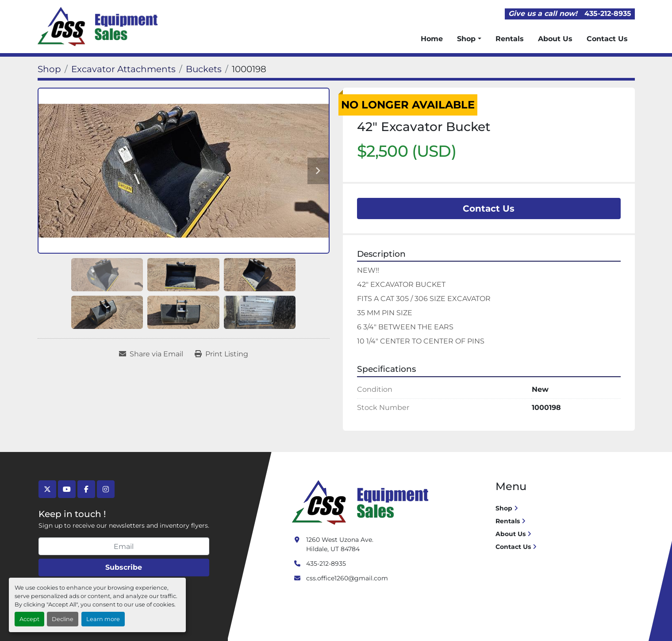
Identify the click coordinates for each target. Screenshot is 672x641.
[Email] (124, 546)
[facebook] (86, 489)
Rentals (510, 39)
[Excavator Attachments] (123, 69)
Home (432, 39)
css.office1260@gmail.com (347, 578)
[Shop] (49, 69)
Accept (29, 619)
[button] (469, 39)
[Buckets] (204, 69)
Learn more (103, 619)
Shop (466, 39)
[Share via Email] (151, 354)
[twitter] (47, 489)
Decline (63, 619)
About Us (555, 39)
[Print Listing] (221, 354)
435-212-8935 (608, 14)
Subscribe (124, 567)
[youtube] (67, 489)
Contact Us (607, 39)
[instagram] (106, 489)
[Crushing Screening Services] (362, 502)
